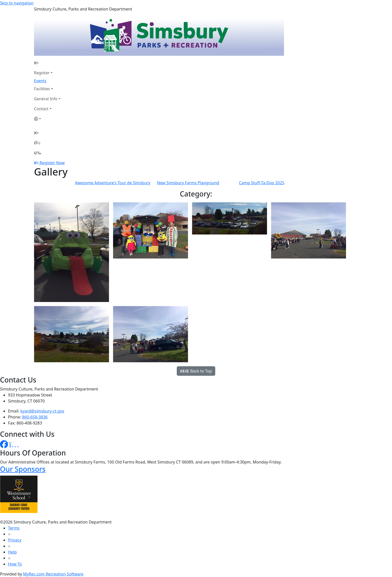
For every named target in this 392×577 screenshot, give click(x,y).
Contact (41, 109)
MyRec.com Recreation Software (53, 574)
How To (15, 564)
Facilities (42, 89)
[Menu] (37, 153)
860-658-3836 (35, 417)
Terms (14, 528)
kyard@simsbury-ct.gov (42, 411)
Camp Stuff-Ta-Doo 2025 (262, 183)
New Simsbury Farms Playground (188, 183)
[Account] (47, 119)
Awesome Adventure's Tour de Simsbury (113, 183)
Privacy (15, 540)
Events (40, 81)
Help (12, 552)
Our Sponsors (23, 469)
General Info (46, 99)
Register (42, 73)
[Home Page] (47, 63)
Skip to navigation (17, 3)
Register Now (52, 163)
